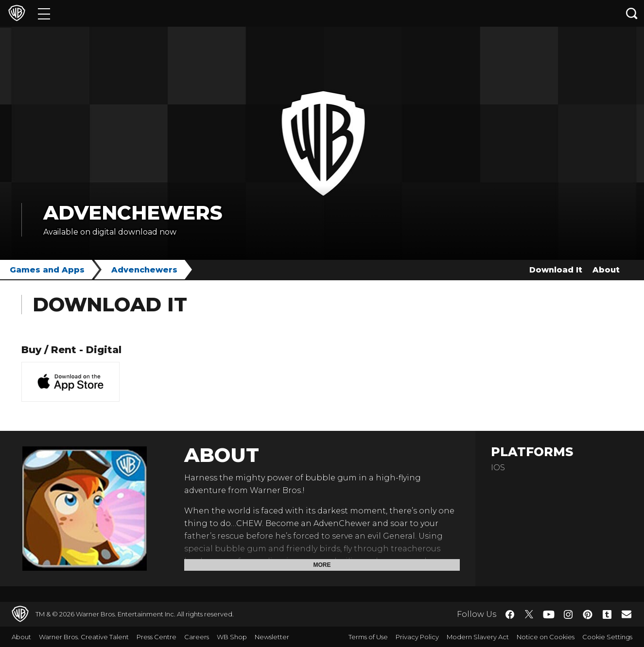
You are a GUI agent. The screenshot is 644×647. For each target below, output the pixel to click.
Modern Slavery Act (478, 637)
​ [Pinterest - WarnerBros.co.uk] (588, 614)
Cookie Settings (607, 637)
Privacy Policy (417, 637)
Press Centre (157, 637)
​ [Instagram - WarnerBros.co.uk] (568, 614)
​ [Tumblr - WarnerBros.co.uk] (607, 614)
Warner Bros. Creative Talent (84, 637)
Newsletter (272, 637)
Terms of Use (368, 637)
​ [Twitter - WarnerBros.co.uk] (529, 614)
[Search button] (632, 13)
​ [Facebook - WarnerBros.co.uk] (510, 614)
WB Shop (232, 637)
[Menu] (44, 13)
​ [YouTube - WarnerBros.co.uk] (549, 614)
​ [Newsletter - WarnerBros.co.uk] (627, 614)
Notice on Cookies (546, 637)
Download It (556, 270)
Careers (197, 637)
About (606, 270)
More (322, 565)
